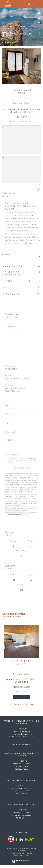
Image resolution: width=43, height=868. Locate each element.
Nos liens (30, 857)
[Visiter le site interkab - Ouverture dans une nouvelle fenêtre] (25, 842)
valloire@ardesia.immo (22, 816)
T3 (16, 32)
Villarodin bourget (20, 30)
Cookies (27, 859)
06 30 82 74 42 (21, 764)
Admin (24, 857)
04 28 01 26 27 (21, 732)
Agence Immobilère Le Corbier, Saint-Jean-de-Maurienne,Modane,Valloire (19, 28)
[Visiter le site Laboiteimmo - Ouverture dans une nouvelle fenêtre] (22, 863)
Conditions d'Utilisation (15, 514)
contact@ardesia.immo (22, 735)
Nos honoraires (17, 855)
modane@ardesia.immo (17, 379)
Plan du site (26, 855)
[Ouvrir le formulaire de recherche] (29, 4)
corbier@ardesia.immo (21, 767)
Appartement (8, 32)
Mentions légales (15, 857)
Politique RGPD (19, 859)
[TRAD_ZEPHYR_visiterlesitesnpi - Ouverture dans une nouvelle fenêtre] (11, 842)
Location (6, 30)
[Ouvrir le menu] (40, 4)
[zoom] (21, 127)
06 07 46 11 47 (11, 369)
